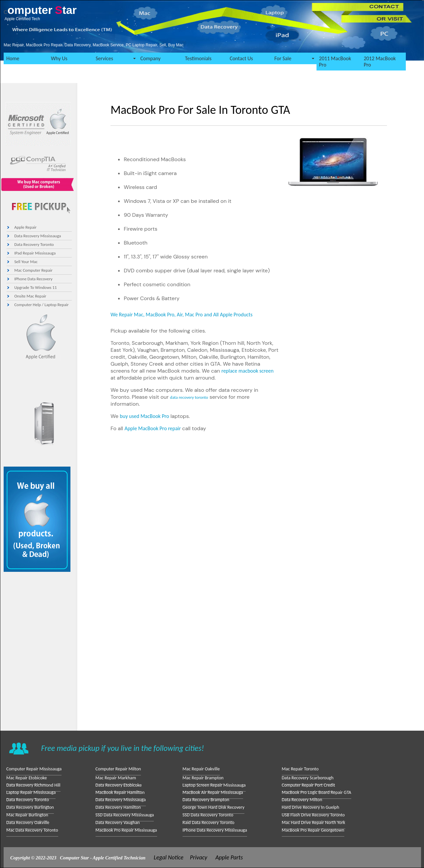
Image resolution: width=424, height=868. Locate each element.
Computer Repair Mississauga (34, 769)
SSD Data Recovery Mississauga (125, 815)
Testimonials (198, 58)
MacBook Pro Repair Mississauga (126, 830)
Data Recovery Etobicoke (119, 785)
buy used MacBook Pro (144, 416)
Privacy (198, 857)
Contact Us (241, 58)
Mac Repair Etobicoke (27, 778)
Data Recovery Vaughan (118, 822)
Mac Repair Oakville (201, 769)
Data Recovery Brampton (206, 800)
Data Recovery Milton (302, 800)
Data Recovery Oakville (28, 822)
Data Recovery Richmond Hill (33, 785)
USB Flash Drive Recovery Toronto (313, 815)
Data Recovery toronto (34, 244)
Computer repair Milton (118, 769)
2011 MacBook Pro (335, 62)
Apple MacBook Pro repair (152, 428)
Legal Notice (169, 857)
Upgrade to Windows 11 (35, 287)
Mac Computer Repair (33, 270)
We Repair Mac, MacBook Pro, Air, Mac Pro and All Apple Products (181, 315)
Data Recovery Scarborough (308, 778)
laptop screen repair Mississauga (214, 785)
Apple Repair (25, 227)
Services (104, 58)
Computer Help (27, 305)
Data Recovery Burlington (30, 807)
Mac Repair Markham (116, 778)
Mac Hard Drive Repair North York (314, 822)
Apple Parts (229, 857)
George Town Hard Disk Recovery (213, 807)
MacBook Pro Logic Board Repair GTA (317, 792)
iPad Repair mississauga (35, 253)
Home (13, 58)
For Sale (283, 58)
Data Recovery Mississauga (38, 236)
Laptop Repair (56, 305)
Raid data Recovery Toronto (209, 822)
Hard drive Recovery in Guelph (311, 807)
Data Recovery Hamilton (118, 807)
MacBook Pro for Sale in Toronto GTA (200, 110)
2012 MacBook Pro (380, 62)
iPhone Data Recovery (33, 279)
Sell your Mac (26, 262)
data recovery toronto (189, 397)
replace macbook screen (248, 371)
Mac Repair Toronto (300, 769)
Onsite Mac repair (30, 296)
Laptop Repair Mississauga (31, 792)
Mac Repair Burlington (27, 815)
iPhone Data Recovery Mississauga (215, 830)
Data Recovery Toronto (28, 800)
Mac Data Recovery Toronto (32, 830)
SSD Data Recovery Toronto (208, 815)
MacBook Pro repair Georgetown (313, 830)
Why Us (59, 58)
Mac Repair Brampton (203, 778)
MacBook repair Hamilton (120, 792)
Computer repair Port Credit (308, 785)
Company (150, 58)
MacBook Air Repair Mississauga (213, 792)
